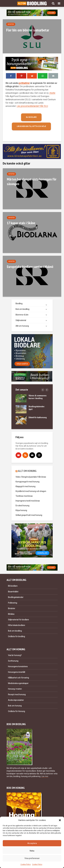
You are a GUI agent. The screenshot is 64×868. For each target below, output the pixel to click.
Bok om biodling (22, 309)
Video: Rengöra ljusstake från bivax (31, 477)
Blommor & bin (22, 315)
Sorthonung (13, 661)
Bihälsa (11, 614)
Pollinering (13, 603)
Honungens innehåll (17, 672)
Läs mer (45, 776)
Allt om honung (22, 326)
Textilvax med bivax (24, 496)
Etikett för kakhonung (38, 417)
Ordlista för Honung (16, 711)
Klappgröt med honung (25, 486)
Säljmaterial (21, 320)
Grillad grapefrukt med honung (29, 515)
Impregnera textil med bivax (28, 501)
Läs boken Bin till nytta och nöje (31, 126)
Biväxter (12, 608)
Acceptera (32, 843)
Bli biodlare (31, 117)
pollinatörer (24, 83)
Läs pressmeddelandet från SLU (32, 106)
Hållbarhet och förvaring (18, 678)
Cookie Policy (26, 864)
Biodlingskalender (16, 597)
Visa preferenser (32, 858)
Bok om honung (15, 706)
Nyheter (11, 24)
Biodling (19, 304)
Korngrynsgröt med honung (27, 482)
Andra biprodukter (16, 700)
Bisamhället (13, 592)
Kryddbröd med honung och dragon (31, 491)
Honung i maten (15, 689)
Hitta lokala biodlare (17, 625)
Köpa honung (21, 510)
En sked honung (22, 506)
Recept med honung (17, 695)
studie (52, 93)
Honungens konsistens (18, 667)
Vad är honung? (15, 655)
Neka (32, 851)
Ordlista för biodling (16, 636)
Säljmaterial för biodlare (18, 620)
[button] (60, 820)
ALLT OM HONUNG (27, 471)
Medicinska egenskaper (18, 683)
